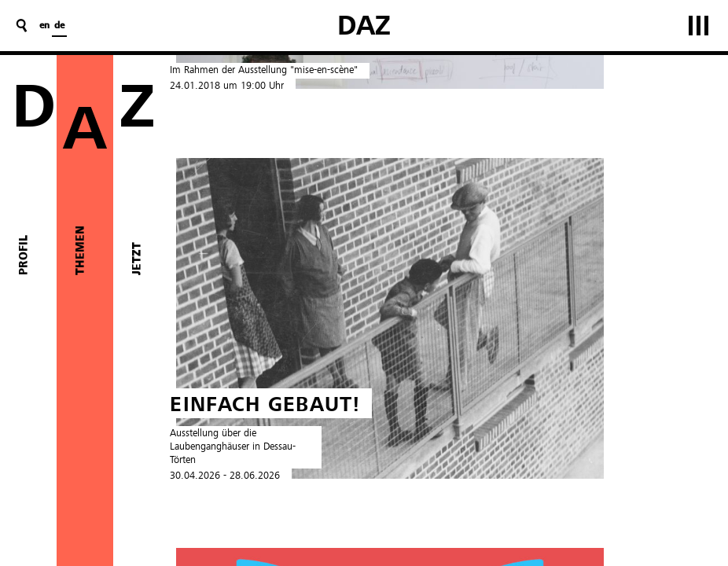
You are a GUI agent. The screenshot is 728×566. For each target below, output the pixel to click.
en (44, 26)
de (59, 26)
